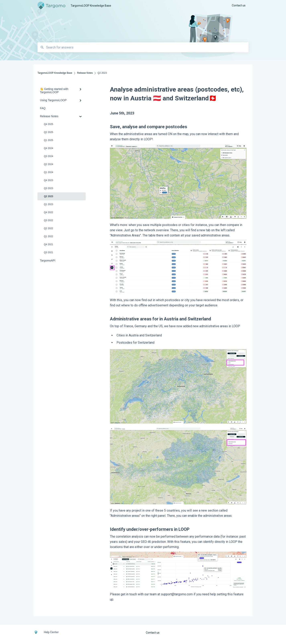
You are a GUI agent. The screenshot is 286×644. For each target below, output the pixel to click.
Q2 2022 (49, 228)
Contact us (153, 633)
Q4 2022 (49, 212)
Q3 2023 (49, 188)
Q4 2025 (49, 124)
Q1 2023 (49, 204)
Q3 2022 (49, 220)
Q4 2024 (49, 148)
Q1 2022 (49, 236)
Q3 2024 (49, 156)
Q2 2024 (49, 164)
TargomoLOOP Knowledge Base (91, 6)
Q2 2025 (49, 132)
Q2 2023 (49, 196)
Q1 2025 (49, 140)
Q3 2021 (49, 252)
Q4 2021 (49, 244)
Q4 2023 (49, 180)
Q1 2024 (49, 172)
